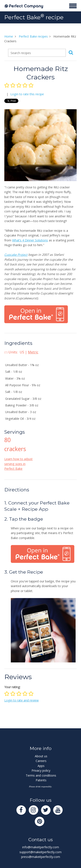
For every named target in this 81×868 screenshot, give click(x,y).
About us (41, 756)
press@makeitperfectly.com (41, 857)
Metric (33, 352)
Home (9, 36)
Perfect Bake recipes (33, 36)
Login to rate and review (21, 700)
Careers (41, 761)
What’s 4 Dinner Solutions (30, 240)
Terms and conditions (41, 775)
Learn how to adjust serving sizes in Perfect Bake (18, 464)
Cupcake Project (16, 255)
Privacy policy (41, 770)
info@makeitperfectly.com (41, 847)
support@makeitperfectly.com (40, 852)
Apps (41, 766)
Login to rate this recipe (27, 94)
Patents (41, 780)
